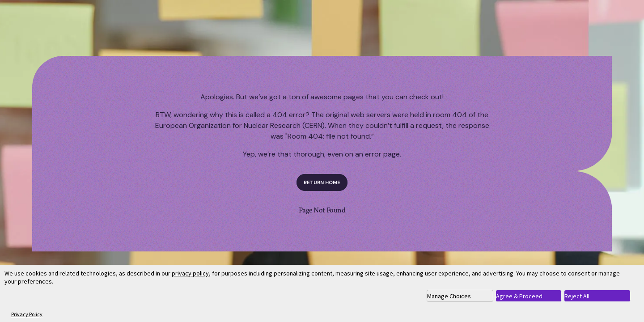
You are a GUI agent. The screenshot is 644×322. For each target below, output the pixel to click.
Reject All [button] (577, 296)
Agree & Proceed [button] (519, 296)
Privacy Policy (27, 314)
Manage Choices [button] (449, 296)
